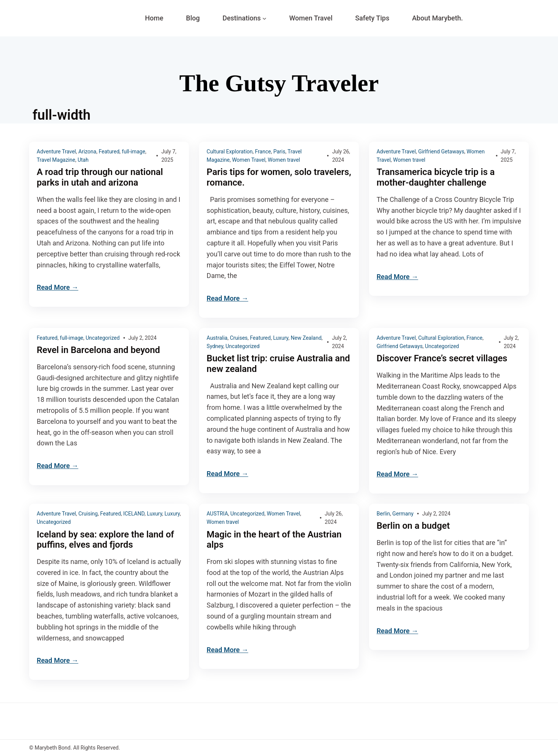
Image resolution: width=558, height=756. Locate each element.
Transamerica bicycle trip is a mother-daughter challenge (436, 177)
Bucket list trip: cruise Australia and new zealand (279, 364)
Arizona (87, 152)
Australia (217, 338)
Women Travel (249, 160)
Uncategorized (103, 338)
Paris (279, 152)
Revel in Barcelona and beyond (99, 350)
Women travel (284, 160)
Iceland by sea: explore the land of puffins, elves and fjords (106, 540)
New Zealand (306, 338)
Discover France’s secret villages (443, 359)
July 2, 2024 (143, 338)
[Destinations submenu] (264, 18)
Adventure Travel (56, 152)
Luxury (281, 338)
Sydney (215, 346)
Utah (83, 160)
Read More (53, 288)
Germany (403, 514)
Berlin (383, 514)
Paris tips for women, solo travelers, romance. (260, 177)
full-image (134, 152)
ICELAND (134, 514)
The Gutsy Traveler (279, 83)
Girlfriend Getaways (441, 152)
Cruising (88, 514)
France (263, 152)
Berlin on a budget (414, 526)
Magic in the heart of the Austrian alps (275, 540)
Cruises (239, 338)
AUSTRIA (217, 514)
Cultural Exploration (230, 152)
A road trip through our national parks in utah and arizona (101, 177)
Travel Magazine (56, 160)
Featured (109, 152)
